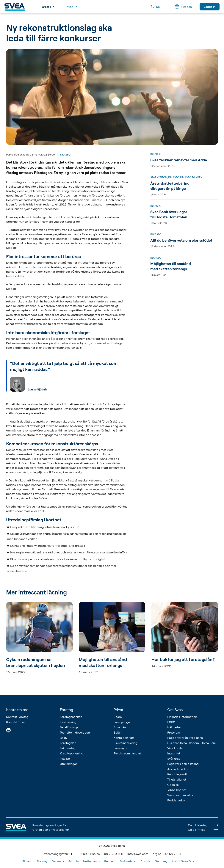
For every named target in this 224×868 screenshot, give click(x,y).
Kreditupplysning (72, 753)
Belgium (110, 861)
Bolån (118, 732)
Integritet (174, 753)
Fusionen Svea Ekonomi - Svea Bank (192, 743)
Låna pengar (122, 722)
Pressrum (174, 732)
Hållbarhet (174, 727)
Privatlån (120, 727)
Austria (145, 861)
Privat (119, 710)
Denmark (58, 861)
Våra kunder (176, 748)
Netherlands (91, 861)
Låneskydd (121, 748)
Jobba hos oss (177, 790)
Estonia (74, 861)
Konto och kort (124, 738)
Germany (161, 861)
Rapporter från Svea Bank (185, 738)
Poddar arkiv (176, 800)
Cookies (173, 785)
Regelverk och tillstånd (183, 764)
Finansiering (68, 722)
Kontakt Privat (16, 722)
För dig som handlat (127, 753)
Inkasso (65, 759)
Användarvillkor (178, 769)
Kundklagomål (177, 774)
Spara (118, 717)
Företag (66, 710)
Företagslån (68, 743)
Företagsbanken (71, 717)
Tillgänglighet (177, 779)
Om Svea (175, 710)
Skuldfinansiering (125, 743)
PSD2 (171, 722)
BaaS (63, 738)
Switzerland (128, 861)
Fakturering (68, 748)
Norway (42, 861)
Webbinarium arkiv (180, 795)
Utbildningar (68, 764)
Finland (27, 861)
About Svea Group (185, 861)
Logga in (210, 7)
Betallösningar (70, 727)
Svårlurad (174, 759)
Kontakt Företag (17, 717)
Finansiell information (182, 717)
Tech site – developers (75, 732)
